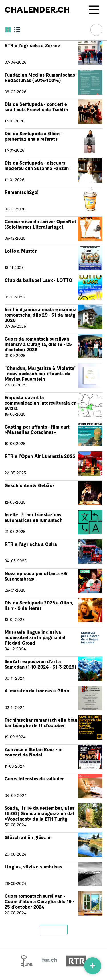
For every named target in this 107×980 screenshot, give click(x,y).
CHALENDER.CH (37, 10)
